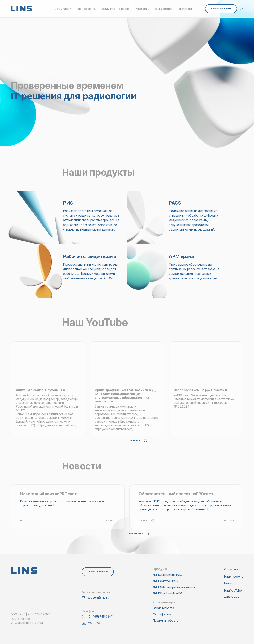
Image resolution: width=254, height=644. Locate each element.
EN (242, 9)
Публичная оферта (166, 620)
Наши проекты (86, 9)
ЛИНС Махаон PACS (166, 581)
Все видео (138, 440)
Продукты (108, 9)
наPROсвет (185, 9)
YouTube (94, 623)
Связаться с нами (221, 9)
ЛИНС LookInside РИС (167, 575)
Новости (125, 9)
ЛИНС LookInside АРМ (167, 593)
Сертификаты (162, 614)
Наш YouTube (163, 9)
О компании (63, 9)
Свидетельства (163, 608)
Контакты (143, 9)
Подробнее (28, 521)
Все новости (139, 534)
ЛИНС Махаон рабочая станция (174, 587)
